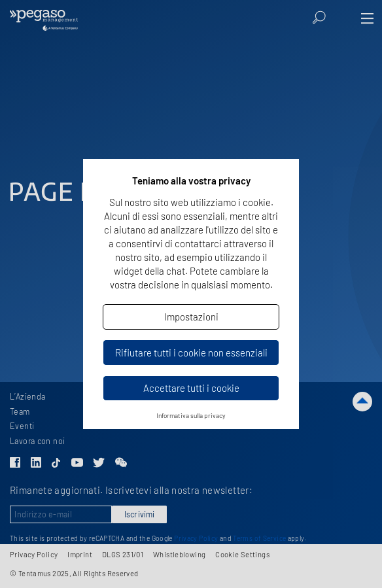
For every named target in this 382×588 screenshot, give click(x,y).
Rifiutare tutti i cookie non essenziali (191, 353)
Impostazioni (191, 317)
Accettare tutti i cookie (191, 388)
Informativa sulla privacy (191, 415)
